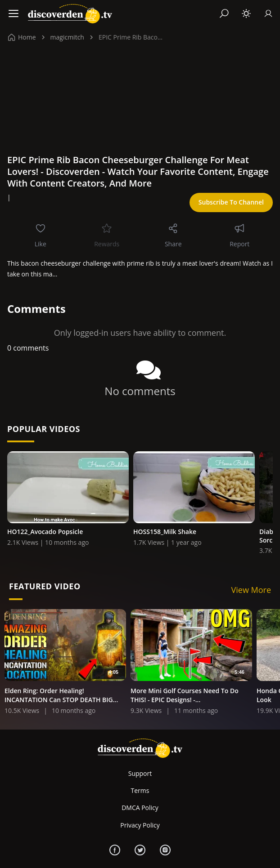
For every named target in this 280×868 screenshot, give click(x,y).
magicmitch (67, 37)
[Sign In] (268, 13)
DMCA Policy (140, 808)
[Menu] (14, 13)
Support (140, 773)
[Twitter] (140, 850)
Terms (140, 790)
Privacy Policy (140, 825)
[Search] (224, 13)
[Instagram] (165, 850)
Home (22, 37)
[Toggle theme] (246, 13)
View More (251, 590)
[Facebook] (115, 850)
